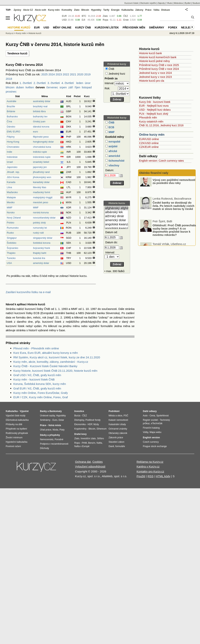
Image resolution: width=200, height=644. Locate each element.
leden (80, 83)
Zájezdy (161, 3)
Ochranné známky (118, 429)
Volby (146, 432)
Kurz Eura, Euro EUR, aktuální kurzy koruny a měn (46, 353)
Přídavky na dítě (14, 424)
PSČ (126, 416)
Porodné (59, 439)
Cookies (98, 462)
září (71, 87)
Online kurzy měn (152, 135)
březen (10, 87)
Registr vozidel (150, 420)
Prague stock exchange (155, 446)
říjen (77, 87)
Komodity (67, 10)
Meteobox (178, 3)
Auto (145, 416)
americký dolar (116, 220)
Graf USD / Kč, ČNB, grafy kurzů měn (37, 375)
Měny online (62, 27)
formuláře (120, 446)
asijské (113, 146)
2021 (73, 74)
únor (88, 83)
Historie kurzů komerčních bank (158, 57)
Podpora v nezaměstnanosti (54, 444)
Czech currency (151, 442)
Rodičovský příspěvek (17, 433)
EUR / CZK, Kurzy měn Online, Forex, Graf (41, 397)
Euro (55, 420)
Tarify (106, 10)
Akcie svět (40, 10)
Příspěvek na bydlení (16, 429)
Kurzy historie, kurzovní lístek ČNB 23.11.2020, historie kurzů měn (55, 371)
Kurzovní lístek (131, 3)
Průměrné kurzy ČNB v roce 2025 (159, 65)
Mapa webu (155, 432)
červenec (52, 87)
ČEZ (126, 16)
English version (151, 438)
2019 (87, 74)
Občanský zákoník (118, 433)
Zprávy (17, 10)
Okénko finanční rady (154, 173)
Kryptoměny (80, 429)
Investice (79, 411)
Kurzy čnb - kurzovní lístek (155, 102)
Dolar (61, 420)
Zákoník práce (116, 438)
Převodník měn (148, 118)
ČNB (111, 123)
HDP (90, 424)
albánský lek (116, 212)
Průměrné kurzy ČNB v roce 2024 (159, 69)
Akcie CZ (28, 10)
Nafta (99, 443)
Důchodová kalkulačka (17, 420)
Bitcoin (85, 10)
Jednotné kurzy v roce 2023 (155, 77)
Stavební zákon (116, 442)
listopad (87, 87)
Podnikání (114, 411)
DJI (83, 20)
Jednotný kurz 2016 (172, 125)
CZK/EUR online (149, 147)
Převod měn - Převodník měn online (36, 348)
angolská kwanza (116, 224)
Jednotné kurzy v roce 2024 (155, 73)
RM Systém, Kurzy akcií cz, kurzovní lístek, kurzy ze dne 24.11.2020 (57, 357)
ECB (111, 127)
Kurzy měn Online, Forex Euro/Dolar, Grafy (41, 393)
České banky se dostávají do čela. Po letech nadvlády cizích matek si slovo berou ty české (173, 210)
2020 (80, 74)
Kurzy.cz (10, 33)
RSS (151, 476)
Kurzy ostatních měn (151, 122)
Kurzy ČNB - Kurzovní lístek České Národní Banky (45, 366)
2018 (9, 79)
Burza (77, 416)
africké (112, 151)
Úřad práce (46, 430)
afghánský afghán (116, 208)
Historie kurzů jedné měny (154, 61)
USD (64, 20)
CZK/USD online (149, 143)
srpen (63, 87)
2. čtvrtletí (40, 83)
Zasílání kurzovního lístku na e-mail (28, 292)
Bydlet (188, 3)
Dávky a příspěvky (50, 435)
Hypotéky (96, 10)
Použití (141, 476)
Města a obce (115, 416)
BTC (84, 16)
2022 (66, 74)
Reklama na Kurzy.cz (150, 462)
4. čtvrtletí (68, 83)
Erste (126, 20)
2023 (59, 74)
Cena (152, 416)
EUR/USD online (149, 139)
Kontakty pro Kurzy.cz (150, 471)
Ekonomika (80, 424)
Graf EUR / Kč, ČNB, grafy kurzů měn (37, 388)
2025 (44, 74)
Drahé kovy (80, 434)
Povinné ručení (13, 446)
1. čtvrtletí (26, 83)
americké (114, 156)
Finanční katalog (151, 428)
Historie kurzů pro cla (152, 81)
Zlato (105, 16)
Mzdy (96, 424)
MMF (111, 132)
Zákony (139, 10)
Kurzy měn (54, 10)
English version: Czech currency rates (161, 161)
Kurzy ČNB (83, 27)
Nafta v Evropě (82, 446)
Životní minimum (14, 438)
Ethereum (102, 429)
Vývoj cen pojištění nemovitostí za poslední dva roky (174, 185)
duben (20, 87)
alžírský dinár (116, 216)
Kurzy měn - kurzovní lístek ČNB (34, 379)
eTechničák (157, 423)
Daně (111, 446)
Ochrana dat (83, 462)
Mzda (55, 430)
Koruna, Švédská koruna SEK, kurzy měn (40, 384)
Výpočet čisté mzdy (16, 416)
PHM (84, 443)
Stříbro (100, 438)
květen (30, 87)
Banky (43, 411)
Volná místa (54, 425)
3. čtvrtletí (54, 83)
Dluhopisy (79, 420)
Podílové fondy (93, 420)
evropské (114, 142)
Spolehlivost (163, 416)
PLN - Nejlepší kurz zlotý (154, 114)
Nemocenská (47, 439)
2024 (52, 74)
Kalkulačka (128, 10)
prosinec (11, 91)
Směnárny (157, 27)
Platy (62, 430)
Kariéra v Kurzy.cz (148, 466)
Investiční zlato (88, 438)
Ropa (105, 20)
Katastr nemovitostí (118, 420)
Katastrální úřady (117, 424)
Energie (115, 10)
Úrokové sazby (47, 416)
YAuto (169, 3)
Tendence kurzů (17, 53)
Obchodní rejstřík (148, 3)
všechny (114, 165)
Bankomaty (56, 411)
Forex (173, 27)
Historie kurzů (35, 33)
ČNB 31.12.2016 (149, 125)
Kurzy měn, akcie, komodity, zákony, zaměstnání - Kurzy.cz (51, 362)
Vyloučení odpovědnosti (90, 466)
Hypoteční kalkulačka (16, 442)
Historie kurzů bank (150, 53)
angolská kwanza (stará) (116, 229)
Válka (156, 10)
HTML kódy (163, 476)
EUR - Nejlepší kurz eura (154, 106)
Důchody (44, 448)
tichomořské (116, 161)
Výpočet (24, 411)
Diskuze (166, 10)
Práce (148, 10)
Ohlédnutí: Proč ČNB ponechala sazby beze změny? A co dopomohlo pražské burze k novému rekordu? (174, 234)
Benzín (92, 443)
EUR (64, 16)
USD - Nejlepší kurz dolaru (155, 110)
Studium (196, 3)
